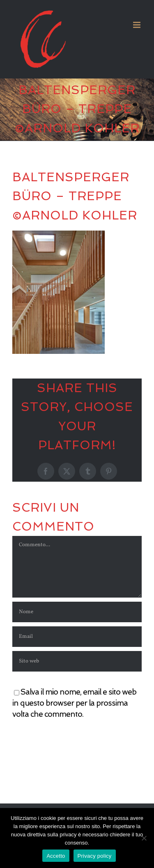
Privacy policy (95, 856)
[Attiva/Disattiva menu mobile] (137, 25)
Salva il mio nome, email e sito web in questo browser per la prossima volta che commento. (74, 703)
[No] (144, 838)
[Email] (77, 637)
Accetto (56, 856)
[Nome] (77, 612)
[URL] (77, 661)
